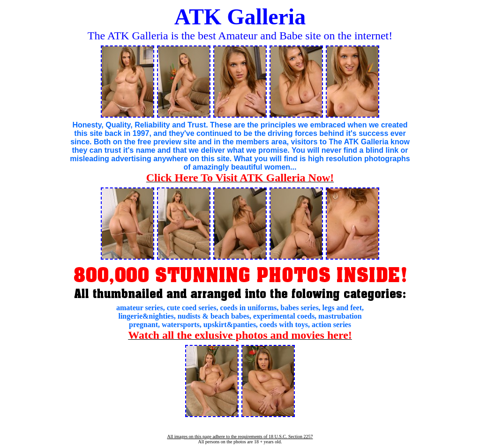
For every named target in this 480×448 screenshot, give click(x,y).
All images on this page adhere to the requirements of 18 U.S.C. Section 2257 (240, 437)
